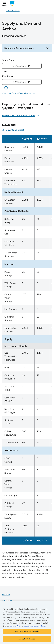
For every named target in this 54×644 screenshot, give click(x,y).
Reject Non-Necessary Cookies (27, 631)
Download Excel (13, 130)
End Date (7, 76)
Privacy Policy (16, 626)
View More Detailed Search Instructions (19, 93)
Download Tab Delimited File (19, 116)
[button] (5, 4)
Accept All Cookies (27, 639)
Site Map (7, 600)
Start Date (8, 60)
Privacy (6, 595)
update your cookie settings (35, 626)
